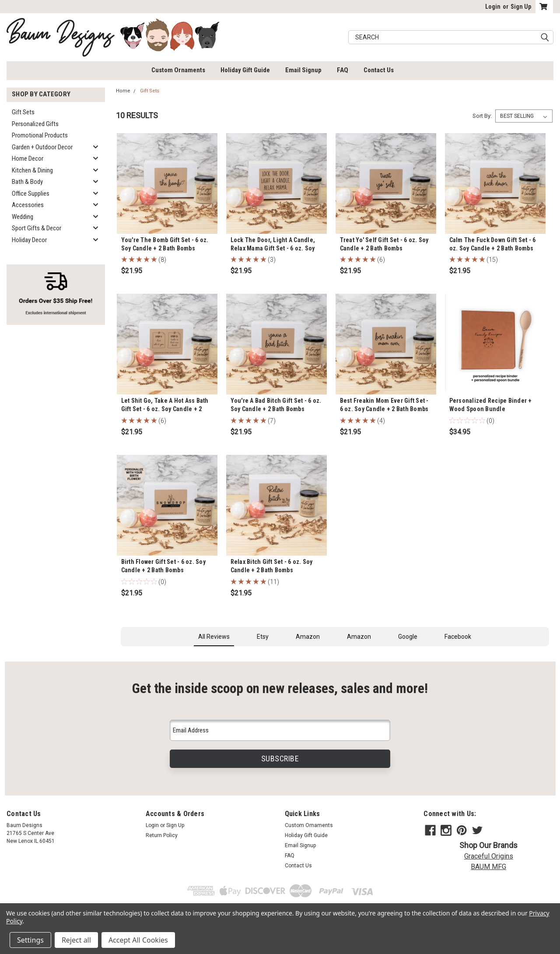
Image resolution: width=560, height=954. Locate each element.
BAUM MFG (488, 867)
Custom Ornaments (178, 70)
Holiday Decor (29, 240)
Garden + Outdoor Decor (42, 147)
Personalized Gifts (35, 124)
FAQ (343, 70)
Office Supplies (31, 194)
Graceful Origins (489, 856)
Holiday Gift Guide (245, 70)
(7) (272, 421)
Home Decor (28, 158)
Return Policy (162, 835)
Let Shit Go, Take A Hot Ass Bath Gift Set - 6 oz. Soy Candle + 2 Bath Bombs (165, 409)
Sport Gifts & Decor (37, 228)
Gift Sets (23, 112)
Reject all (76, 940)
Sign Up (521, 7)
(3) (272, 260)
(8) (162, 260)
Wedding (23, 217)
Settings (30, 940)
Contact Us (379, 70)
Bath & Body (27, 182)
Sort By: (482, 116)
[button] (121, 655)
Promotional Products (40, 135)
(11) (273, 582)
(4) (381, 421)
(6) (381, 260)
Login (493, 7)
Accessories (28, 205)
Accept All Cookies (138, 940)
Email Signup (303, 70)
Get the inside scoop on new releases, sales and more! (280, 688)
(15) (492, 260)
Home (123, 91)
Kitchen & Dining (32, 170)
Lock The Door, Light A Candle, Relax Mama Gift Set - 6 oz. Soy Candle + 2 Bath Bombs (273, 248)
